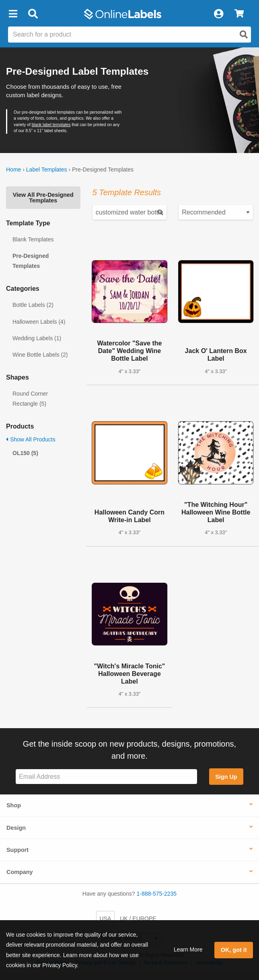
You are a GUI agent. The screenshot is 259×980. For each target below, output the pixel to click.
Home (13, 169)
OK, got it (234, 950)
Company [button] (20, 872)
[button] (13, 14)
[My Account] (218, 14)
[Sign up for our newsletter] (106, 777)
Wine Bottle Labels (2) (40, 355)
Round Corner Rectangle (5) (30, 399)
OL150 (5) (25, 453)
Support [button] (17, 850)
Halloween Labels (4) (39, 322)
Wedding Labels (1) (37, 338)
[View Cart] (239, 14)
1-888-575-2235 (157, 894)
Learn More (188, 949)
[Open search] (244, 35)
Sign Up (226, 777)
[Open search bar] (33, 14)
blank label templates (51, 125)
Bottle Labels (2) (33, 305)
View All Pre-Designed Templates (43, 198)
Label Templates (47, 169)
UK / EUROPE (138, 919)
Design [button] (16, 828)
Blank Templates (33, 239)
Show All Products (31, 439)
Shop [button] (14, 805)
